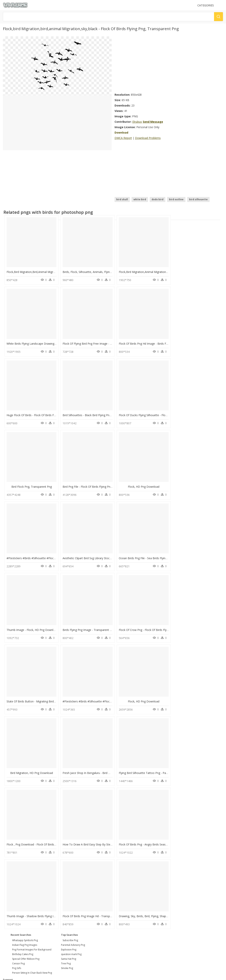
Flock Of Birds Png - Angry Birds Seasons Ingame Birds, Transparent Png (163, 696)
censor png (18, 815)
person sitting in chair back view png (32, 824)
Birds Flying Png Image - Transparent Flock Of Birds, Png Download (49, 555)
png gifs (17, 819)
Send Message (153, 122)
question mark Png (71, 805)
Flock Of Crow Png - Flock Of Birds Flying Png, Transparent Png (102, 555)
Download (121, 133)
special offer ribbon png (26, 810)
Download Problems (148, 138)
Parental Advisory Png (73, 796)
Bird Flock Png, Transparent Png (87, 413)
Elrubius (137, 122)
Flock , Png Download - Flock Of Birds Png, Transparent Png (44, 696)
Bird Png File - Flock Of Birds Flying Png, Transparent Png (153, 413)
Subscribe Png (70, 791)
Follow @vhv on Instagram (19, 863)
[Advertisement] (150, 63)
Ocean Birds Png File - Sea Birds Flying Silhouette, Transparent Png (159, 484)
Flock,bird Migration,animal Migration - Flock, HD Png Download (158, 271)
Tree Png (66, 815)
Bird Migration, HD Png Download (87, 626)
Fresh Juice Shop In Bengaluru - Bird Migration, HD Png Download (158, 626)
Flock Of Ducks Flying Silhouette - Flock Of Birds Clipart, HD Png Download (54, 413)
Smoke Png (67, 819)
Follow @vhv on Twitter (18, 867)
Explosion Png (69, 801)
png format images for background (32, 801)
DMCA (8, 849)
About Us (10, 846)
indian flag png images (25, 796)
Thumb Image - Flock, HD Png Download (198, 484)
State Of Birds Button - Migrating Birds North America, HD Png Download (164, 555)
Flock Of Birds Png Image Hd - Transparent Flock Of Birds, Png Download (53, 767)
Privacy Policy (12, 852)
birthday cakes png (23, 805)
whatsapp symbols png (25, 791)
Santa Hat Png (69, 810)
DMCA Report (123, 138)
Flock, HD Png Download (197, 413)
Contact (9, 842)
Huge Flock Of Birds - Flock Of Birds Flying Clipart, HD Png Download (161, 342)
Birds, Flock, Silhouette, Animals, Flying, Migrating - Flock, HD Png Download (110, 271)
